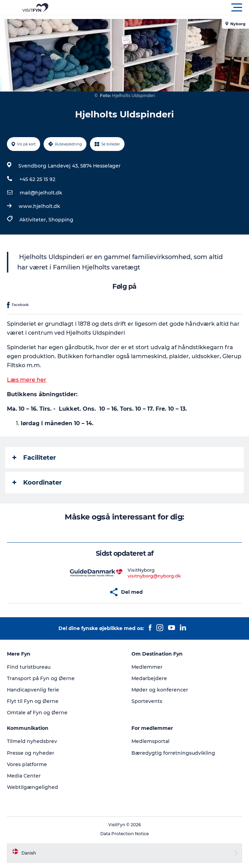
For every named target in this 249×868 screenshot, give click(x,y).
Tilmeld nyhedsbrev (32, 741)
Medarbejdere (149, 678)
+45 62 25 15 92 (37, 179)
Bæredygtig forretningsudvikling (173, 753)
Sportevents (147, 701)
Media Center (24, 776)
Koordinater (37, 483)
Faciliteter (34, 458)
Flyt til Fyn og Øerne (33, 701)
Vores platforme (27, 764)
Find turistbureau (29, 667)
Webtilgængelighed (33, 787)
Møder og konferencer (160, 690)
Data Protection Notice (124, 834)
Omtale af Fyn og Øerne (37, 713)
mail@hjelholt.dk (41, 193)
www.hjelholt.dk (39, 206)
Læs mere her (27, 380)
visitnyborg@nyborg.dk (154, 576)
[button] (156, 8)
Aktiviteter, (34, 220)
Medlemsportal (150, 741)
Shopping (61, 220)
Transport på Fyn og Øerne (41, 678)
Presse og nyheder (31, 753)
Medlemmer (147, 667)
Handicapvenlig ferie (33, 690)
